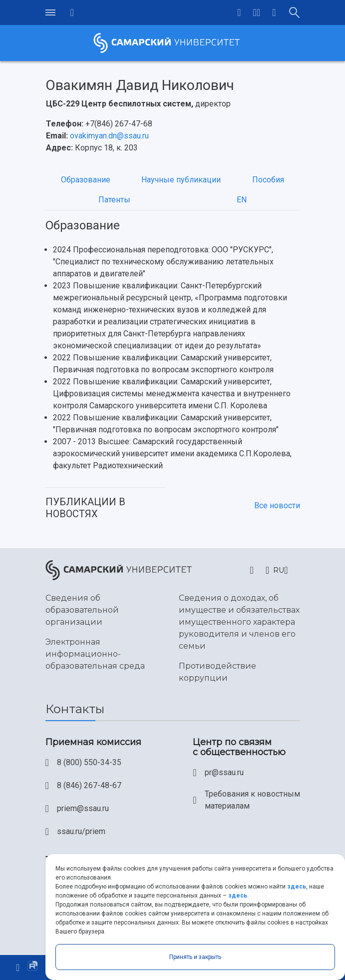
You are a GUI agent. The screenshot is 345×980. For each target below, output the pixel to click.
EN (242, 200)
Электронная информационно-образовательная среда (95, 654)
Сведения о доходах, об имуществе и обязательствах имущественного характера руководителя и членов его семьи (239, 622)
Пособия (268, 180)
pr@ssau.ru (224, 772)
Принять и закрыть (195, 957)
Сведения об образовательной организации (82, 610)
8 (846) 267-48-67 (89, 785)
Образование (86, 180)
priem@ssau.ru (83, 808)
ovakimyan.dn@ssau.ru (109, 136)
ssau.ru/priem (81, 831)
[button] (257, 12)
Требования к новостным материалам (252, 800)
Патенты (114, 200)
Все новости (277, 505)
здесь (297, 887)
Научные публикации (181, 180)
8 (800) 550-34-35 (89, 762)
